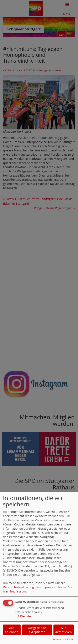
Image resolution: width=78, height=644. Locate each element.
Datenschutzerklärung (18, 587)
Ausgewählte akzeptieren (37, 630)
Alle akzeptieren (64, 630)
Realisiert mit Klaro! (63, 639)
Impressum (18, 591)
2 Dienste (23, 616)
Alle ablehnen (12, 630)
